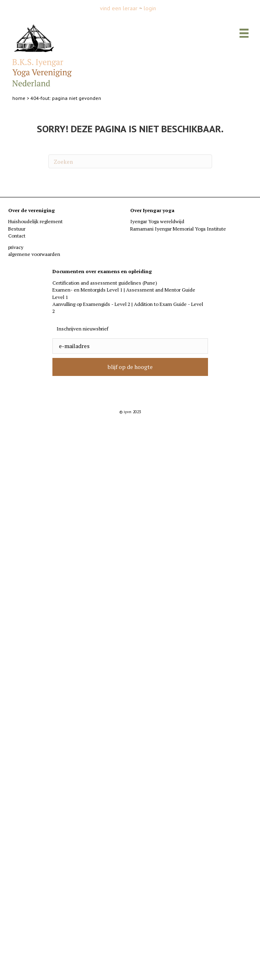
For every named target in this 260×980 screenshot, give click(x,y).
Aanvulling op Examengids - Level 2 (91, 304)
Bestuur (17, 229)
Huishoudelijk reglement (35, 221)
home (19, 98)
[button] (130, 367)
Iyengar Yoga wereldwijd (157, 221)
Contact (17, 236)
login (150, 8)
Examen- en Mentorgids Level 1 (88, 290)
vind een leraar (119, 8)
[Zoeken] (130, 161)
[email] (130, 346)
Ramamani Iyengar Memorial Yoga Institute (178, 229)
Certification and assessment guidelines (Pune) (105, 283)
